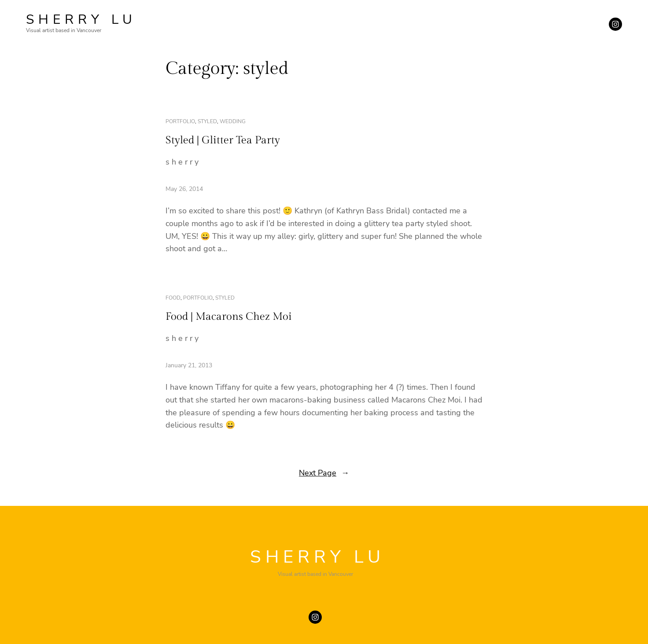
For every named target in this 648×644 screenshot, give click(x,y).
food (173, 298)
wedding (233, 121)
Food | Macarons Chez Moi (229, 317)
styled (207, 121)
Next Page (324, 473)
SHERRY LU (81, 20)
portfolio (180, 121)
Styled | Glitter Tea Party (223, 140)
